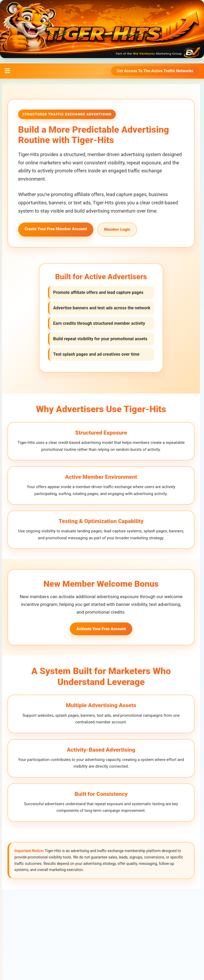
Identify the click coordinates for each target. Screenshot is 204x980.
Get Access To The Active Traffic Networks (155, 71)
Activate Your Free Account (101, 628)
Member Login (117, 229)
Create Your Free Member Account (56, 229)
